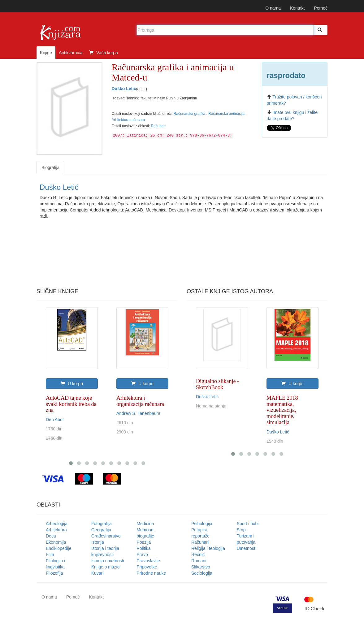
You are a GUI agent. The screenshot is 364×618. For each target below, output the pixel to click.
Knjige (46, 53)
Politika (143, 548)
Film (50, 555)
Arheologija (57, 524)
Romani (199, 561)
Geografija (101, 530)
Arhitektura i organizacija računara (140, 401)
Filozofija (54, 573)
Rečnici (198, 555)
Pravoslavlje (148, 561)
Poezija (144, 542)
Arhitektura (56, 530)
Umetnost (246, 548)
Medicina (145, 524)
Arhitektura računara (128, 120)
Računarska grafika (190, 114)
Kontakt (297, 8)
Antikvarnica (71, 53)
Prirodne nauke (151, 573)
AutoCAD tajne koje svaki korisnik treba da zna (71, 404)
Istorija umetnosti (108, 561)
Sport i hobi (248, 524)
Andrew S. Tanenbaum (138, 413)
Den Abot (55, 420)
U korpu (72, 384)
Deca (51, 536)
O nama (273, 8)
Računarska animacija (227, 114)
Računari (158, 126)
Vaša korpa (104, 53)
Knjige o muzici (106, 567)
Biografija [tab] (50, 168)
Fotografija (102, 524)
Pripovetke (147, 567)
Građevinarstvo (106, 536)
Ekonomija (56, 542)
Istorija (98, 542)
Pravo (142, 555)
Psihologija (202, 524)
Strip (241, 530)
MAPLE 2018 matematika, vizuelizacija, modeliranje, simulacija (282, 410)
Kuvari (97, 573)
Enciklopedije (59, 548)
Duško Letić (124, 89)
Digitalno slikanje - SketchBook (217, 384)
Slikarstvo (201, 567)
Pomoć (321, 8)
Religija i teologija (208, 548)
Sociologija (202, 573)
